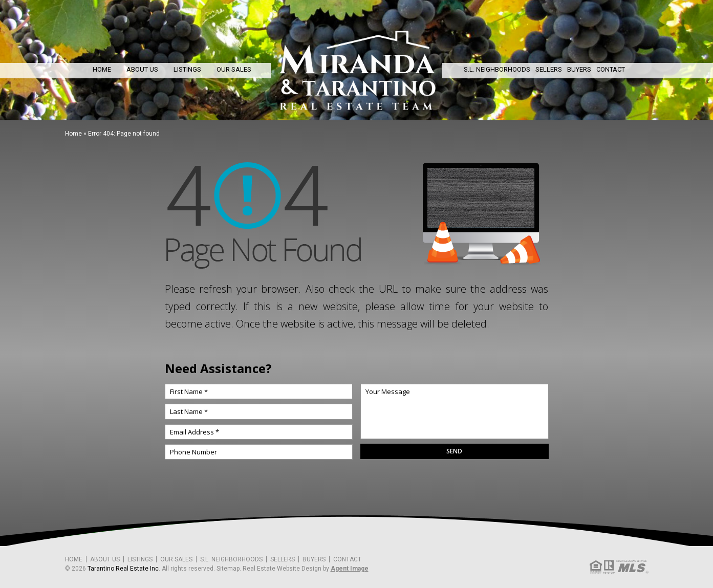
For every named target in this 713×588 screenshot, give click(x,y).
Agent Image (350, 569)
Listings (187, 69)
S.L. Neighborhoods (497, 69)
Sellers (549, 69)
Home (102, 69)
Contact (611, 69)
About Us (142, 69)
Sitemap (228, 569)
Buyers (579, 69)
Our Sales (234, 69)
